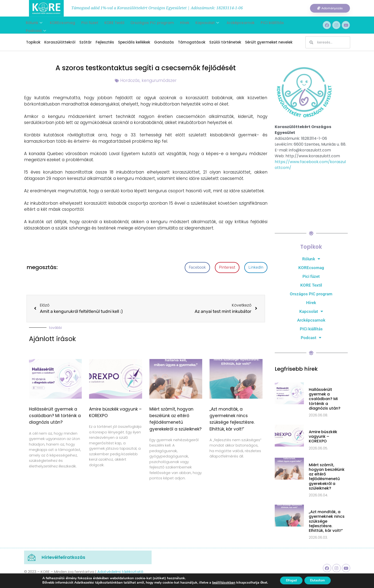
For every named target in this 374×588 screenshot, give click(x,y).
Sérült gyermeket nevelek (269, 42)
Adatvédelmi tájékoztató (120, 572)
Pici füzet (86, 25)
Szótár (86, 42)
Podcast (287, 25)
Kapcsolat (198, 25)
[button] (197, 268)
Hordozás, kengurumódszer (148, 80)
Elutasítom (320, 580)
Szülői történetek (225, 42)
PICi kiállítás (261, 25)
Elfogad (289, 580)
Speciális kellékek (134, 42)
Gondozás (164, 42)
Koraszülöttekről (60, 42)
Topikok (33, 42)
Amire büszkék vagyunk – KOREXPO (323, 436)
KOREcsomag (60, 25)
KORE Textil (109, 25)
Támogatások (192, 42)
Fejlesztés (105, 42)
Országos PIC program (146, 25)
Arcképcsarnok (230, 25)
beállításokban (219, 583)
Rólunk (32, 25)
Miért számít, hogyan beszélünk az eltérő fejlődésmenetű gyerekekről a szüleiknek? (327, 477)
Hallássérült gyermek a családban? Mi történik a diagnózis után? (55, 416)
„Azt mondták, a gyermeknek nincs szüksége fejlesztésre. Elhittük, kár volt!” (327, 521)
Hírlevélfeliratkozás (63, 557)
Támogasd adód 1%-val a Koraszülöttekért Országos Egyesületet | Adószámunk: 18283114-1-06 (157, 8)
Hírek (177, 25)
